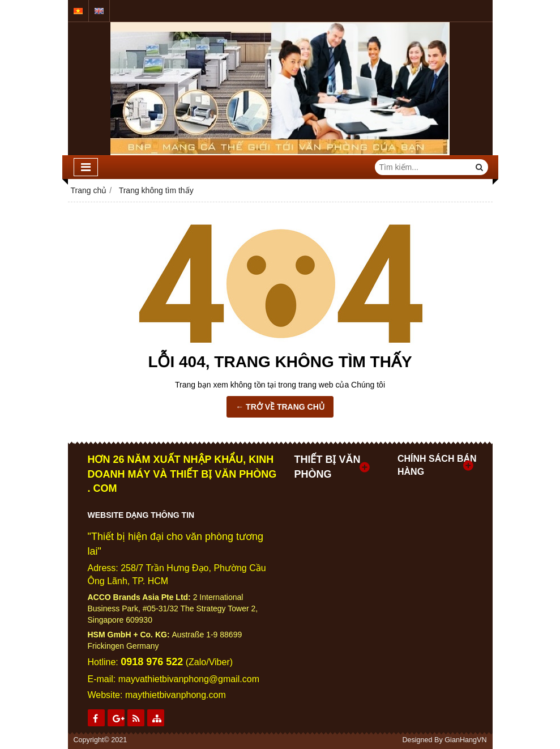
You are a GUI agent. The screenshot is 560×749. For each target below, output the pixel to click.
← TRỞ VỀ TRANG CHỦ (280, 407)
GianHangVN (465, 740)
